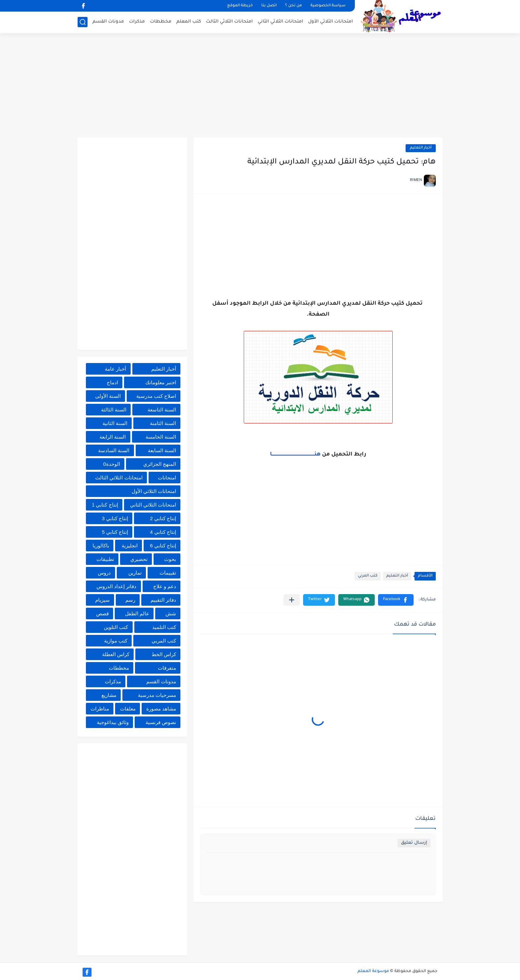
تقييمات (168, 573)
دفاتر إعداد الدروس (116, 586)
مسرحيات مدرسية (157, 695)
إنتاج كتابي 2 (163, 518)
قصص (102, 613)
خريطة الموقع (240, 6)
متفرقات (167, 668)
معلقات (128, 709)
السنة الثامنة (163, 423)
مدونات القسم (108, 22)
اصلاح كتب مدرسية (156, 396)
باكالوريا (101, 546)
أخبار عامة (115, 369)
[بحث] (83, 22)
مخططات (161, 22)
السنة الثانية (115, 423)
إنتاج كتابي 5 (115, 532)
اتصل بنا (269, 6)
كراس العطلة (116, 654)
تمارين (135, 573)
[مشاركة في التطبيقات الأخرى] (292, 600)
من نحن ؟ (293, 6)
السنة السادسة (114, 450)
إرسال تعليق (414, 843)
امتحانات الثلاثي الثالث (229, 22)
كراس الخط (164, 654)
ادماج (112, 382)
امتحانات (167, 478)
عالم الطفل (137, 613)
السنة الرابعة (113, 437)
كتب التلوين (116, 627)
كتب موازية (116, 641)
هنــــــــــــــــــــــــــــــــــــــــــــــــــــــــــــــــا (295, 455)
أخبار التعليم (421, 148)
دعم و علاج (165, 586)
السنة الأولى (108, 396)
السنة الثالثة (114, 410)
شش (171, 613)
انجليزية (130, 546)
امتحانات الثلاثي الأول (330, 22)
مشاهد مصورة (161, 709)
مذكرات (137, 22)
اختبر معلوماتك (161, 382)
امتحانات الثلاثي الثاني (280, 22)
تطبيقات (105, 559)
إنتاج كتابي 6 (163, 546)
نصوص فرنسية (161, 722)
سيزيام (102, 600)
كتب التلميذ (164, 627)
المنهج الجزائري (160, 464)
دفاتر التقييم (163, 600)
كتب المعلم (189, 22)
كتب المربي (368, 576)
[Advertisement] (260, 86)
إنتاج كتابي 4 (163, 532)
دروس (104, 573)
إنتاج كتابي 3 (115, 518)
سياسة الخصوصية (328, 6)
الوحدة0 (111, 464)
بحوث (170, 559)
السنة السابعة (162, 450)
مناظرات (100, 709)
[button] (396, 600)
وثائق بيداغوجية (113, 722)
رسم (130, 600)
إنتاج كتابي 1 (105, 505)
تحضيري (139, 559)
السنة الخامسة (161, 437)
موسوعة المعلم (373, 971)
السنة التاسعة (162, 410)
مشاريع (109, 695)
